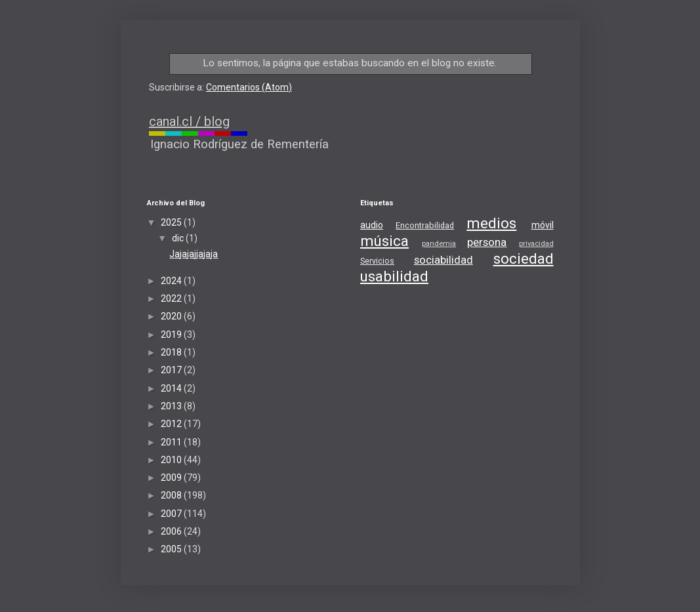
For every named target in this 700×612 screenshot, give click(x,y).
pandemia (439, 244)
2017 (172, 370)
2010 (172, 460)
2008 (172, 495)
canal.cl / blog (189, 121)
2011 (172, 442)
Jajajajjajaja (194, 254)
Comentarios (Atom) (249, 87)
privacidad (536, 244)
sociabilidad (443, 260)
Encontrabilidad (425, 225)
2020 (172, 316)
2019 (172, 335)
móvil (543, 225)
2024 (172, 281)
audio (372, 225)
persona (487, 242)
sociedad (524, 258)
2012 (172, 424)
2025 (172, 222)
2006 (172, 531)
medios (491, 223)
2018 (172, 352)
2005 (172, 549)
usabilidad (394, 276)
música (384, 241)
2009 (172, 478)
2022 (172, 298)
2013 (172, 406)
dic (179, 238)
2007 (172, 514)
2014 (172, 388)
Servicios (377, 261)
